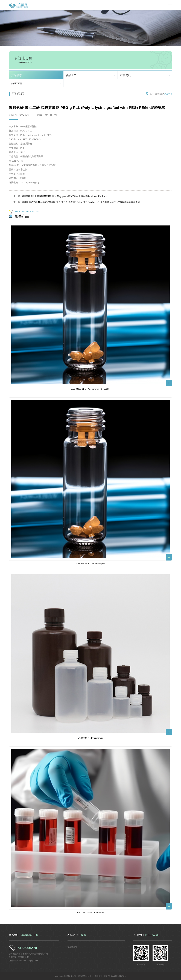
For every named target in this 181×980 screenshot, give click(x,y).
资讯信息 (159, 94)
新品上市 (71, 75)
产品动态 (17, 75)
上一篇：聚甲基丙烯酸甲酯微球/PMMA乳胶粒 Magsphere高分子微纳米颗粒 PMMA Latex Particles (60, 196)
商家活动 (17, 83)
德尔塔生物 (72, 947)
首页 (151, 94)
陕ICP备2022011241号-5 (115, 976)
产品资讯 (125, 75)
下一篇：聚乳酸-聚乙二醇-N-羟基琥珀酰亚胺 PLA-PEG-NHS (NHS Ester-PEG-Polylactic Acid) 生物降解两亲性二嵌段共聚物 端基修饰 (77, 202)
